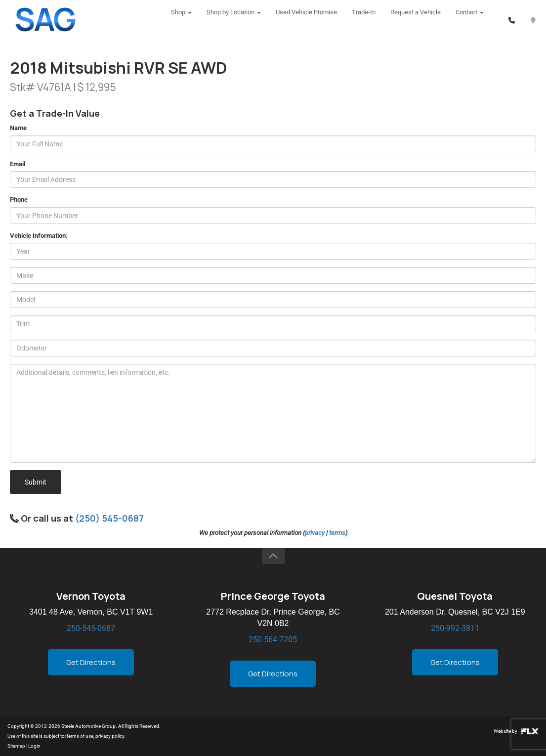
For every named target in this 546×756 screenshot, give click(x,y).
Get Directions (91, 662)
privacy (315, 533)
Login (34, 746)
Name (18, 128)
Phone (19, 200)
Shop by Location (234, 20)
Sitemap (16, 746)
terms (337, 533)
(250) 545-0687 (109, 518)
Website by (516, 731)
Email (18, 164)
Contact (470, 20)
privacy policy (110, 736)
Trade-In (364, 20)
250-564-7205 (273, 640)
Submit (36, 482)
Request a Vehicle (416, 20)
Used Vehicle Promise (306, 20)
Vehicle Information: (39, 236)
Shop (181, 20)
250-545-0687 (91, 628)
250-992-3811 (455, 628)
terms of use (80, 736)
